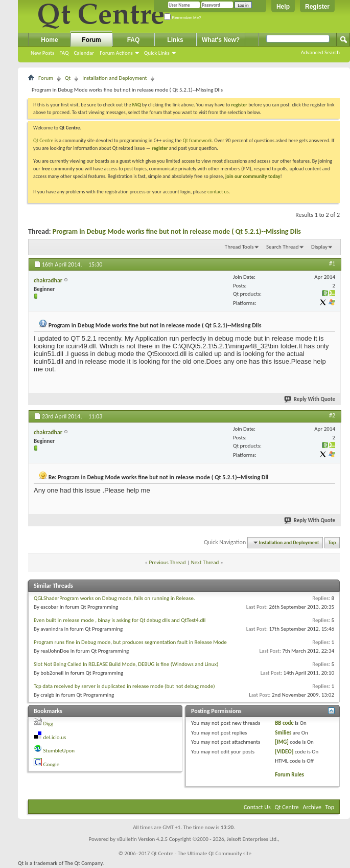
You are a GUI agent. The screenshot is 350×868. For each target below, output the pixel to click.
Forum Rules (289, 775)
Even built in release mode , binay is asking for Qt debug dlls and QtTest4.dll (120, 620)
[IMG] (282, 742)
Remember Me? (183, 18)
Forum (91, 40)
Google (52, 764)
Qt (68, 78)
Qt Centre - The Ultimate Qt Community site (201, 853)
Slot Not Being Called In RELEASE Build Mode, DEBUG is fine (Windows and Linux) (126, 664)
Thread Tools (239, 247)
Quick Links (157, 53)
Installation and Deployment (114, 78)
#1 (332, 263)
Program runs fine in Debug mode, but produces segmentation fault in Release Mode (130, 642)
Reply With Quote (310, 399)
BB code (284, 723)
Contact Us (257, 807)
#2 (332, 415)
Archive (312, 807)
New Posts (42, 53)
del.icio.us (55, 737)
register (160, 148)
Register (317, 7)
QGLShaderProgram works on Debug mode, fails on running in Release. (114, 598)
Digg (49, 724)
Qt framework (197, 140)
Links (175, 40)
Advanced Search (320, 52)
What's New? (221, 40)
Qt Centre (43, 140)
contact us (218, 192)
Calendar (84, 53)
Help (283, 7)
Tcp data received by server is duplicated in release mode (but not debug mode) (124, 686)
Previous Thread (168, 562)
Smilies (283, 733)
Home (49, 40)
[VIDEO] (284, 752)
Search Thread (283, 247)
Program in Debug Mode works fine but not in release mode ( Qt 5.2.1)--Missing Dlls (177, 231)
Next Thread (205, 562)
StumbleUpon (59, 751)
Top (332, 542)
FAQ (64, 53)
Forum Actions (116, 53)
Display (319, 247)
